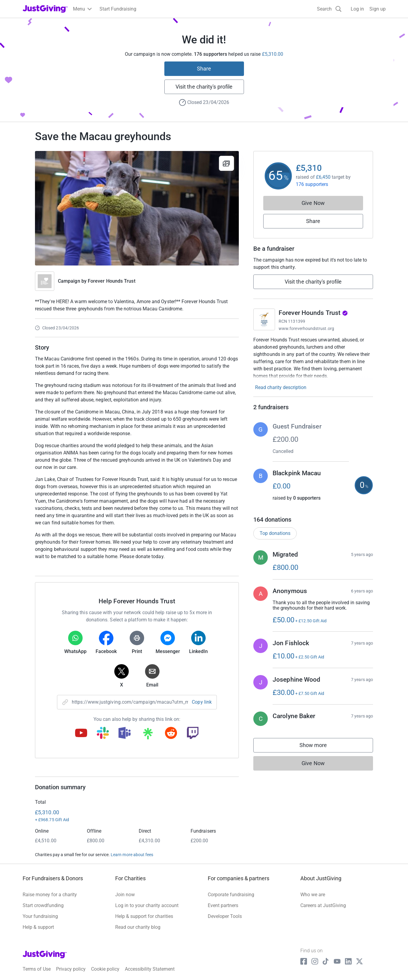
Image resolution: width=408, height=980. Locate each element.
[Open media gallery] (137, 208)
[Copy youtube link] (81, 733)
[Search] (329, 9)
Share (204, 69)
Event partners (223, 905)
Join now (125, 895)
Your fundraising (40, 916)
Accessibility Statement (150, 969)
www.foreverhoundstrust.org (306, 328)
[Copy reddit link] (171, 733)
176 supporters (312, 184)
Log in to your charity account (147, 905)
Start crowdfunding (43, 905)
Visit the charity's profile (204, 87)
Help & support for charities (144, 916)
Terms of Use (37, 969)
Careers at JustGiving (323, 905)
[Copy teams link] (125, 733)
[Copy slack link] (103, 733)
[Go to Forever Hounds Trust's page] (264, 319)
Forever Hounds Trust (112, 281)
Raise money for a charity (50, 895)
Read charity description (281, 387)
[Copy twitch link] (193, 733)
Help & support (38, 927)
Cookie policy (105, 969)
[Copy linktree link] (148, 735)
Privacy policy (71, 969)
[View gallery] (226, 163)
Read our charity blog (138, 927)
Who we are (313, 895)
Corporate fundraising (231, 895)
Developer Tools (225, 916)
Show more (319, 747)
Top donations (275, 533)
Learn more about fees (132, 855)
